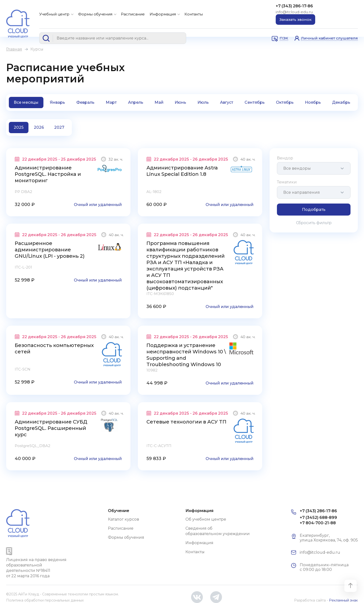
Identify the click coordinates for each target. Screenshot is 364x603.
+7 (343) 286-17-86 (294, 6)
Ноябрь (313, 102)
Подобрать (314, 210)
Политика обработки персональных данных (45, 600)
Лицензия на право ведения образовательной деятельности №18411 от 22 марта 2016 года (36, 568)
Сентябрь (255, 102)
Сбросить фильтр (314, 223)
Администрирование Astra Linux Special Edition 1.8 (182, 171)
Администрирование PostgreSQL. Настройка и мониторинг (48, 174)
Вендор (285, 158)
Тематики (287, 182)
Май (159, 102)
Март (111, 102)
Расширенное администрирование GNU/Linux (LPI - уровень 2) (50, 250)
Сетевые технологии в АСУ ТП (186, 422)
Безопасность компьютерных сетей (54, 348)
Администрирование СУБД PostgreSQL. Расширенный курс (51, 428)
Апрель (136, 102)
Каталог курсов (123, 519)
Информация (163, 14)
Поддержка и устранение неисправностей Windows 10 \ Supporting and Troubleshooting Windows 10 (186, 355)
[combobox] (314, 168)
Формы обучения (95, 14)
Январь (57, 102)
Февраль (85, 102)
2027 (59, 127)
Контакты (194, 14)
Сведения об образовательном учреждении (218, 531)
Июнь (180, 102)
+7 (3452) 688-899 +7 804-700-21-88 (318, 520)
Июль (203, 102)
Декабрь (341, 102)
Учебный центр (54, 14)
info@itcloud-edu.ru (294, 12)
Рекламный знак (343, 600)
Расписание (133, 14)
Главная (14, 49)
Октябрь (285, 102)
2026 (39, 127)
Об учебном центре (206, 519)
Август (227, 102)
